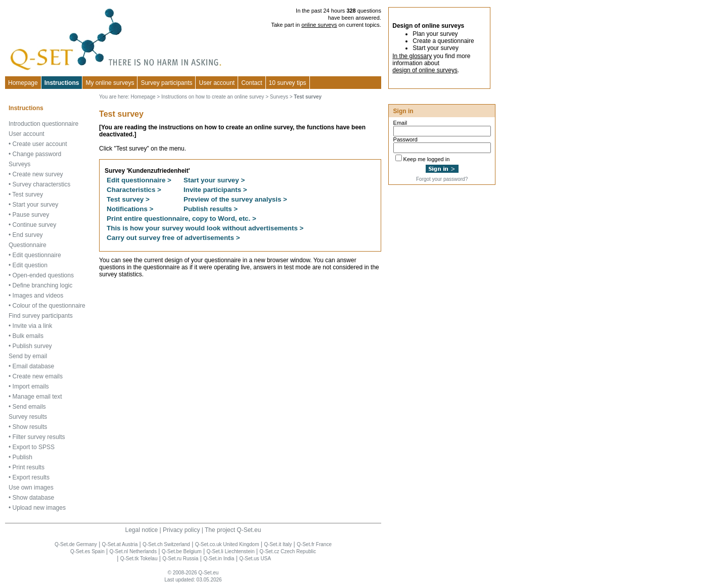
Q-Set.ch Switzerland (166, 544)
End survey (28, 235)
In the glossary (412, 56)
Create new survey (38, 174)
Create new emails (38, 376)
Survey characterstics (42, 184)
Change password (37, 154)
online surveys (319, 25)
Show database (34, 498)
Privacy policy (181, 530)
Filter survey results (39, 437)
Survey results (28, 417)
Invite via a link (33, 326)
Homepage (23, 83)
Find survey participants (41, 316)
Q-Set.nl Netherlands (133, 551)
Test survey (28, 195)
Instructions (62, 83)
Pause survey (31, 215)
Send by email (28, 356)
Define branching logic (43, 285)
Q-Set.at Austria (120, 544)
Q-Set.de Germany (76, 544)
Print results (29, 467)
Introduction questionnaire (43, 124)
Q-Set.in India (219, 558)
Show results (30, 427)
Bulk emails (28, 336)
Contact (252, 83)
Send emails (29, 407)
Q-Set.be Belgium (182, 551)
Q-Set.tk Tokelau (139, 558)
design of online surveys (425, 70)
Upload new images (39, 508)
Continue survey (35, 225)
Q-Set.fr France (314, 544)
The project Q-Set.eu (233, 530)
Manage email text (37, 397)
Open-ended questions (43, 275)
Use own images (31, 488)
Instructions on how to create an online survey (213, 97)
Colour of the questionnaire (49, 306)
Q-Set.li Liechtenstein (230, 551)
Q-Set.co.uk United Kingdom (227, 544)
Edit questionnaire (37, 255)
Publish (22, 457)
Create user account (40, 144)
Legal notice (142, 530)
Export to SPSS (34, 447)
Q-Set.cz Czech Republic (288, 551)
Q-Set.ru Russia (180, 558)
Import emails (31, 386)
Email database (34, 366)
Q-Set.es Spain (87, 551)
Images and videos (38, 296)
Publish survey (32, 346)
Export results (31, 477)
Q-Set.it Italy (278, 544)
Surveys (19, 164)
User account (27, 134)
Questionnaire (28, 245)
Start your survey (36, 205)
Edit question (30, 265)
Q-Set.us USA (255, 558)
